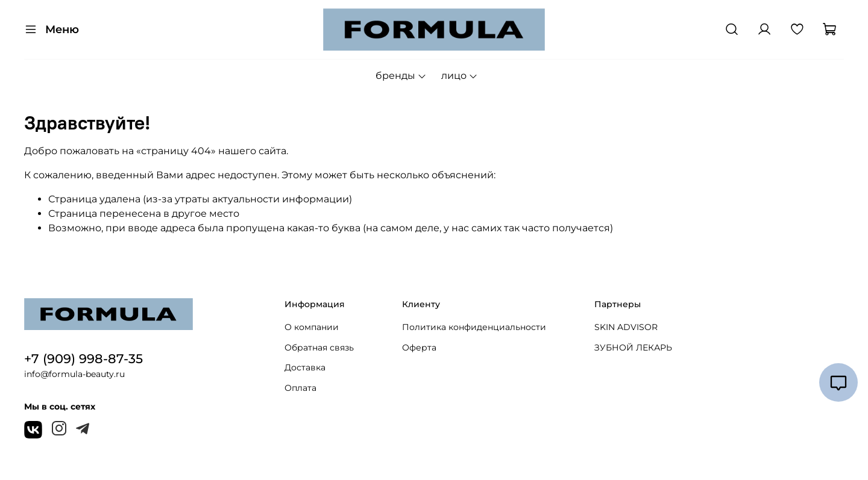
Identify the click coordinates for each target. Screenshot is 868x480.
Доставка (305, 367)
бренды (401, 76)
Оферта (419, 348)
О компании (312, 327)
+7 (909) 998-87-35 (83, 359)
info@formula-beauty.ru (74, 374)
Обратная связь (319, 348)
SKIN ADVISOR (626, 327)
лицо (460, 76)
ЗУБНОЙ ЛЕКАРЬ (633, 348)
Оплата (300, 388)
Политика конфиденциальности (474, 327)
